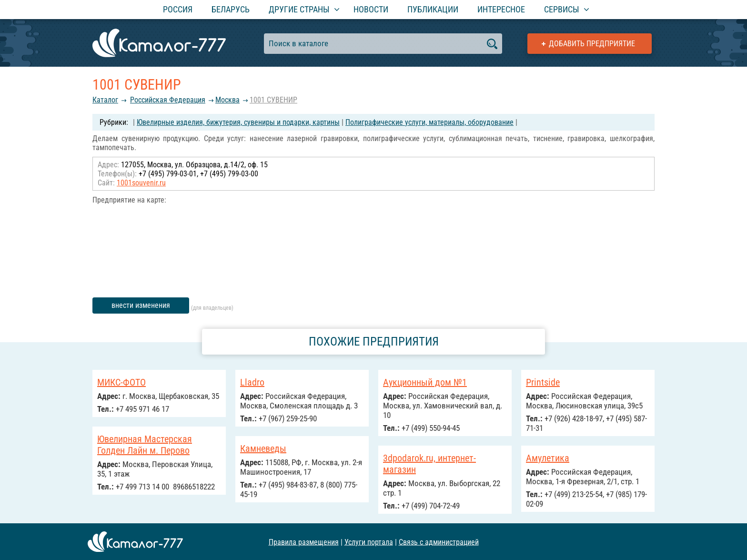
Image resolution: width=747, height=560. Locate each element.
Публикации (433, 9)
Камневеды (263, 448)
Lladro (252, 382)
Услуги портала (369, 542)
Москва (227, 100)
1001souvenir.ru (141, 183)
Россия (178, 9)
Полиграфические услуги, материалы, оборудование (429, 122)
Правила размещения (304, 542)
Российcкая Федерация (168, 100)
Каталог (105, 100)
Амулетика (548, 458)
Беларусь (231, 9)
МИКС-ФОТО (121, 382)
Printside (543, 382)
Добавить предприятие (592, 44)
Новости (371, 9)
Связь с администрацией (439, 542)
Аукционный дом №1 (425, 382)
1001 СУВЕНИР (273, 100)
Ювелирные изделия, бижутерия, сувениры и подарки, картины (238, 122)
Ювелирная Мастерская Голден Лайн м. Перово (145, 445)
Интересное (501, 9)
